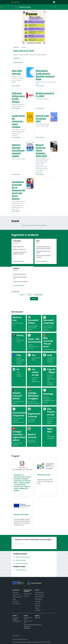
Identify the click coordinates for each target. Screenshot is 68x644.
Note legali (37, 606)
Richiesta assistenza (17, 597)
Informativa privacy (39, 595)
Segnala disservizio (39, 592)
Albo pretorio (16, 601)
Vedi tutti (34, 299)
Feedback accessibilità (38, 609)
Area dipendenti (16, 603)
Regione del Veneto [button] (15, 2)
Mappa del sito (16, 635)
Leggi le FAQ (38, 603)
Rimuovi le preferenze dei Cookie (20, 639)
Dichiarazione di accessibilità (38, 600)
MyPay (14, 599)
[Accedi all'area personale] (55, 2)
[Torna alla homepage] (35, 583)
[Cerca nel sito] (56, 7)
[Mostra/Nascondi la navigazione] (2, 7)
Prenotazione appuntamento (16, 593)
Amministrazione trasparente (28, 595)
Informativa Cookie (39, 597)
